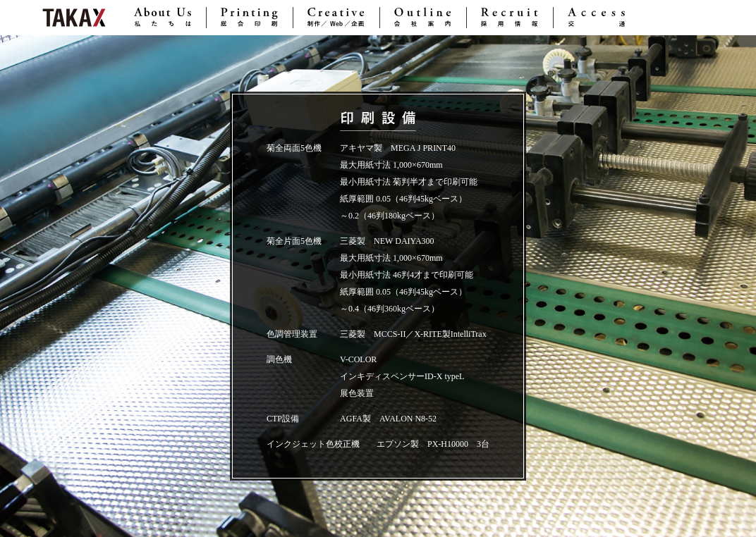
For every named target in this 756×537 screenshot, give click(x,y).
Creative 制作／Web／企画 (336, 18)
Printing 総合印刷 (250, 18)
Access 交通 (597, 18)
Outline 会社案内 (423, 18)
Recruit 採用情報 (510, 18)
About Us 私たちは (163, 18)
